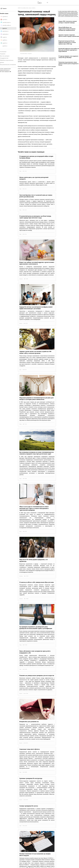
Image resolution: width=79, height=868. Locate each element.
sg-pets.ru (5, 43)
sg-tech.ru (5, 46)
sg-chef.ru (5, 20)
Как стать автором (5, 56)
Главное (4, 8)
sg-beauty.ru (6, 34)
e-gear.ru (5, 37)
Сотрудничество (4, 58)
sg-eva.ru (5, 28)
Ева (40, 3)
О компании (3, 52)
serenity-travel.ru (7, 22)
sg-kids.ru (5, 40)
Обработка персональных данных (7, 61)
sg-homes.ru (6, 31)
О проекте (3, 54)
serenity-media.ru (7, 25)
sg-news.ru (5, 17)
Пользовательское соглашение (8, 65)
